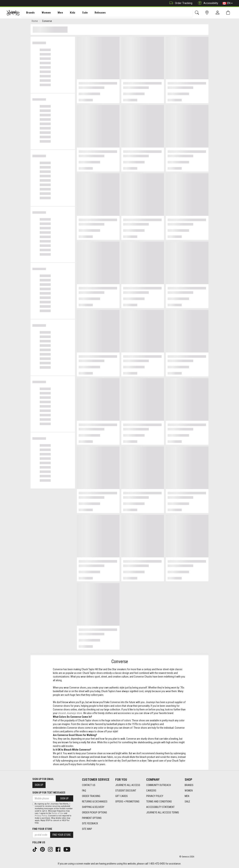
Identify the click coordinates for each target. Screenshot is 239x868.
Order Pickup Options (95, 812)
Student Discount (126, 791)
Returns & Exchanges (95, 802)
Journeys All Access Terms (163, 812)
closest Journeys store (70, 714)
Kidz (69, 13)
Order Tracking (180, 3)
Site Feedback (90, 823)
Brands (28, 13)
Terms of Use (58, 813)
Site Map (87, 829)
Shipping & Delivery (93, 807)
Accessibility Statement (160, 807)
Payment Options (92, 818)
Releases (95, 13)
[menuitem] (28, 13)
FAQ (84, 791)
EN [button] (227, 3)
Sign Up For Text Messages (49, 793)
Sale (80, 13)
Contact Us (89, 785)
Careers (151, 791)
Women (43, 13)
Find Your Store (42, 829)
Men (57, 13)
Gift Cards (122, 796)
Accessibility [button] (207, 3)
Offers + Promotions (127, 802)
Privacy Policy (155, 796)
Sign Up (39, 785)
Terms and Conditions (159, 802)
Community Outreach (159, 785)
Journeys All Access (128, 785)
